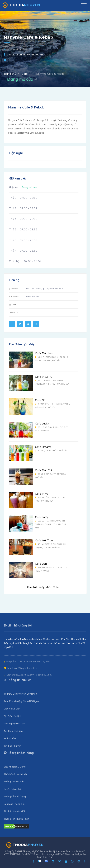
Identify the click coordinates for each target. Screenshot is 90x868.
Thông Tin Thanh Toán (16, 819)
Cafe (25, 74)
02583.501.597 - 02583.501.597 (35, 675)
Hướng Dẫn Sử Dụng (15, 796)
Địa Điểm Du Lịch (13, 716)
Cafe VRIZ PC (44, 377)
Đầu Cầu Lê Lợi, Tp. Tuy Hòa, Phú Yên (25, 55)
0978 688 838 (14, 49)
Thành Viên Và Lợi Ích (15, 774)
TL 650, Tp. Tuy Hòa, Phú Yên (51, 451)
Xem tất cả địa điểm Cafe (44, 587)
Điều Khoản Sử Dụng (15, 767)
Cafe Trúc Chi (43, 470)
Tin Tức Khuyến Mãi (14, 811)
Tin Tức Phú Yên (12, 746)
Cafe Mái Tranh (45, 540)
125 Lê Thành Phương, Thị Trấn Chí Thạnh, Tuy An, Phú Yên (50, 524)
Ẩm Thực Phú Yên (13, 731)
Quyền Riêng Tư (12, 789)
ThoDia (21, 5)
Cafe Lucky (42, 423)
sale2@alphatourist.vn (25, 668)
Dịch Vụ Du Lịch (12, 709)
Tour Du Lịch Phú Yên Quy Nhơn (20, 694)
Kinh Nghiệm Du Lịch (14, 724)
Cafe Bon (41, 564)
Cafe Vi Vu (42, 494)
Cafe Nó (40, 400)
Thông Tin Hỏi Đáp (14, 782)
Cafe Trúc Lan (44, 353)
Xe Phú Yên (10, 738)
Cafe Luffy (42, 517)
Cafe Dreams (43, 447)
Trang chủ (10, 74)
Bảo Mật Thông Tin (14, 804)
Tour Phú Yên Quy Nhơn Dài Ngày (21, 701)
